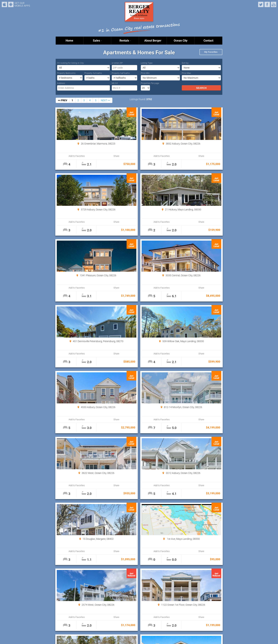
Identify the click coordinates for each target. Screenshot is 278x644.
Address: (61, 83)
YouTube (274, 4)
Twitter (261, 4)
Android (11, 4)
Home (69, 41)
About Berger (153, 41)
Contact (208, 41)
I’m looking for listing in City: (71, 63)
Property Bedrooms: (66, 73)
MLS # (115, 83)
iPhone (4, 4)
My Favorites (211, 52)
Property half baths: (121, 73)
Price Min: (145, 73)
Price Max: (187, 73)
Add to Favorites (70, 156)
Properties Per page (150, 83)
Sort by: (185, 63)
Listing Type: (147, 63)
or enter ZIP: (117, 63)
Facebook (267, 4)
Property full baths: (93, 73)
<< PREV (63, 100)
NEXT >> (105, 100)
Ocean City (181, 41)
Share (95, 156)
